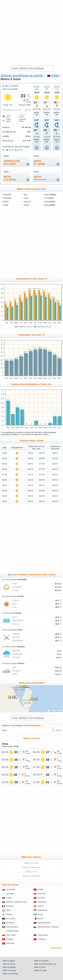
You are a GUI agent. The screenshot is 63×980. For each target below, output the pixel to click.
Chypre (10, 894)
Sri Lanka (11, 935)
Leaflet (51, 711)
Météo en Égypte (9, 961)
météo (40, 178)
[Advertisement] (31, 33)
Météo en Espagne (9, 970)
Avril (6, 205)
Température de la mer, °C (31, 335)
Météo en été (31, 872)
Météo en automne (31, 876)
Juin (26, 198)
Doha (4, 730)
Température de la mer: (12, 110)
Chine (40, 889)
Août (27, 205)
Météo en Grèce (40, 967)
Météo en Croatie (40, 970)
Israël (9, 914)
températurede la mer (12, 163)
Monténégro (44, 923)
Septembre (50, 195)
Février (7, 198)
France (10, 906)
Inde (8, 910)
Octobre (49, 198)
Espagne (42, 902)
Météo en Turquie (9, 964)
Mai (4, 150)
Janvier (7, 195)
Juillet (28, 202)
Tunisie (10, 939)
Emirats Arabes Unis (17, 902)
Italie (40, 914)
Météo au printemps (31, 867)
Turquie (42, 939)
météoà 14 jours (10, 178)
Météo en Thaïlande (41, 961)
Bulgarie (11, 889)
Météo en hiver (32, 863)
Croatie (42, 894)
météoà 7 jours (39, 163)
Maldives (11, 919)
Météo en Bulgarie (9, 967)
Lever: (8, 115)
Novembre (50, 202)
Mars (6, 202)
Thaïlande (43, 935)
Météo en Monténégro (11, 974)
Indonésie (43, 910)
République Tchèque (48, 927)
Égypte (41, 898)
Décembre (50, 205)
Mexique (10, 923)
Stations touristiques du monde (22, 75)
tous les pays (56, 948)
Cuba (9, 898)
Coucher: (22, 115)
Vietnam (10, 943)
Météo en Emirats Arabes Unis (45, 964)
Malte (41, 919)
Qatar (55, 75)
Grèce (41, 906)
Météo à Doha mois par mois (31, 189)
